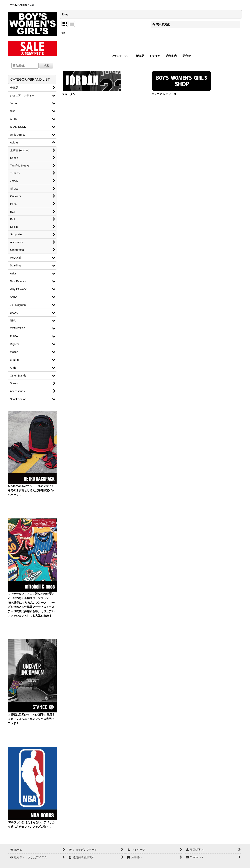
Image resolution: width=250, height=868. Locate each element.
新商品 (140, 56)
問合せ (187, 56)
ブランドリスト (121, 56)
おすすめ (155, 56)
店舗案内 (171, 56)
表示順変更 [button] (161, 24)
